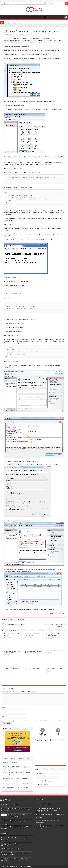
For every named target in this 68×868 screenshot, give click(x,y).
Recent (13, 759)
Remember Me (49, 781)
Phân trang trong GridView (33, 668)
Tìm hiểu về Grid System (44, 804)
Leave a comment (29, 35)
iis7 (16, 619)
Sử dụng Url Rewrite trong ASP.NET (18, 39)
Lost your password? (43, 784)
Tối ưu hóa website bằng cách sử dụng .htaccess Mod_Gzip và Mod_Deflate (48, 809)
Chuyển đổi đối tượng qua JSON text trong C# (12, 652)
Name (4, 707)
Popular (6, 759)
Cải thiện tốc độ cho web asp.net (13, 23)
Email (4, 712)
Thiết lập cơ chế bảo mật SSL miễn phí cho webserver (18, 816)
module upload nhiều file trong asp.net (32, 635)
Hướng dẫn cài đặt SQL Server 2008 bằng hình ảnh (52, 625)
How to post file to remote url (55, 651)
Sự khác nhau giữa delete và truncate (47, 821)
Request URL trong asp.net (12, 668)
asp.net (11, 619)
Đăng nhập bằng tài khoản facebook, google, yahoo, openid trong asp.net (54, 635)
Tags (28, 759)
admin (10, 35)
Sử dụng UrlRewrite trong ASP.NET (16, 624)
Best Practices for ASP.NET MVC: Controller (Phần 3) (17, 787)
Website (4, 716)
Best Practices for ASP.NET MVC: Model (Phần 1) (16, 779)
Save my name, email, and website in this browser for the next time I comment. (45, 721)
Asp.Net (22, 35)
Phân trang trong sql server (10, 762)
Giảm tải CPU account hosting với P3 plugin (14, 859)
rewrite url (21, 619)
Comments (21, 759)
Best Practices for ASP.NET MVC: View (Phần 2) (15, 783)
